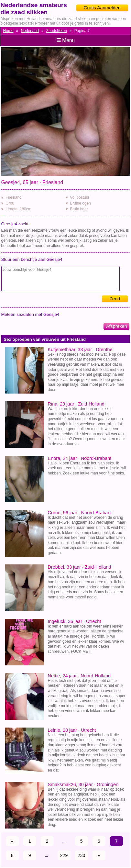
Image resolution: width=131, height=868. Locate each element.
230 (81, 855)
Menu (65, 40)
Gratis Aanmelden (102, 8)
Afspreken (117, 326)
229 (64, 855)
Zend (115, 299)
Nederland (30, 31)
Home (8, 31)
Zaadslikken (57, 31)
